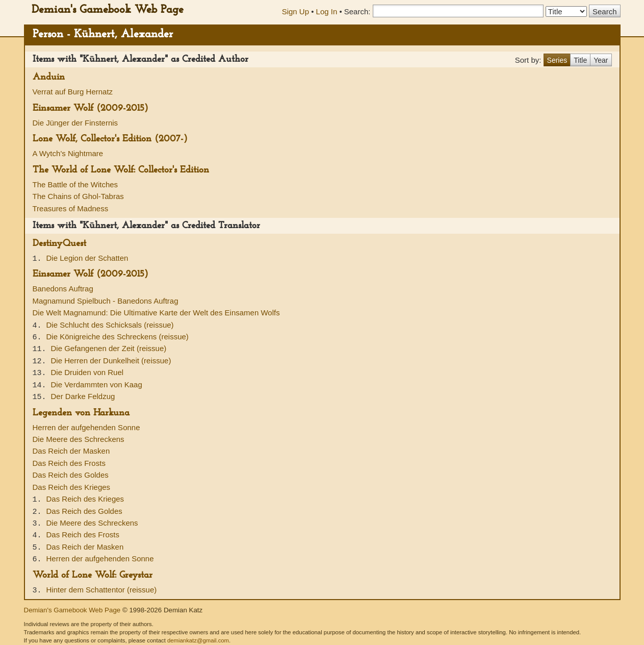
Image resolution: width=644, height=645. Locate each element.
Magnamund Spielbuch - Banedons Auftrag (106, 301)
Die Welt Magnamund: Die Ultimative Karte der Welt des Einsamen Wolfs (156, 313)
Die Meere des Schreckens (79, 439)
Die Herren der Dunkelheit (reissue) (111, 361)
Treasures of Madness (71, 208)
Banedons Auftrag (63, 289)
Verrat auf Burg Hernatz (73, 92)
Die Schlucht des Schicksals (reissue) (110, 325)
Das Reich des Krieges (72, 487)
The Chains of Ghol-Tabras (78, 196)
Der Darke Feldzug (83, 396)
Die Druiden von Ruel (87, 372)
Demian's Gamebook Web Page (108, 10)
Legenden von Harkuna (81, 413)
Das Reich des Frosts (69, 463)
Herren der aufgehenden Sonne (86, 427)
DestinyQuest (59, 244)
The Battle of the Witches (75, 184)
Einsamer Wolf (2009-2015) (91, 108)
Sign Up (295, 11)
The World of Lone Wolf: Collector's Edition (121, 170)
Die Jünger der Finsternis (75, 123)
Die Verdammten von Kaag (97, 384)
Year (601, 60)
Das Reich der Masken (71, 451)
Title (580, 60)
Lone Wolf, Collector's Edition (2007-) (110, 139)
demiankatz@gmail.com (198, 640)
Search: (357, 11)
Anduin (49, 77)
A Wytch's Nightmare (68, 153)
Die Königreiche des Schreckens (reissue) (118, 337)
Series (557, 60)
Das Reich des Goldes (71, 475)
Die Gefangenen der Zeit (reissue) (109, 348)
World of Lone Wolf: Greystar (93, 575)
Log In (327, 11)
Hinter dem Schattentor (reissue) (102, 590)
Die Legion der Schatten (87, 258)
